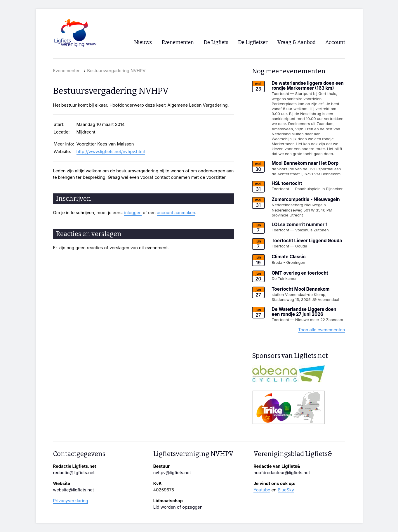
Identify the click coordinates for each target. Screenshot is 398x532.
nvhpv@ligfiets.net (172, 473)
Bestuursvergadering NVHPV (116, 71)
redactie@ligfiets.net (74, 473)
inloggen (133, 213)
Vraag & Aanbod (297, 43)
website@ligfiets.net (74, 490)
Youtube (262, 490)
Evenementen (67, 71)
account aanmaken (176, 213)
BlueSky (286, 490)
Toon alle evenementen (322, 330)
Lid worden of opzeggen (178, 507)
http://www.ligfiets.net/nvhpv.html (111, 152)
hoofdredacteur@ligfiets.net (282, 473)
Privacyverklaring (71, 501)
